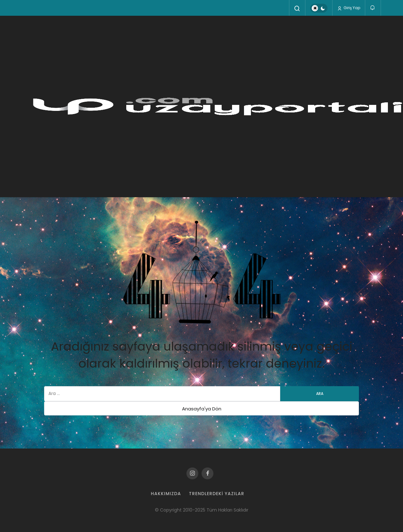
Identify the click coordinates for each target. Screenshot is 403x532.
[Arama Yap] (297, 9)
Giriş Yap (349, 8)
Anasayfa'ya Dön (202, 409)
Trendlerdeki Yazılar (217, 494)
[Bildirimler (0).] (373, 8)
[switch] (319, 8)
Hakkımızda (166, 494)
